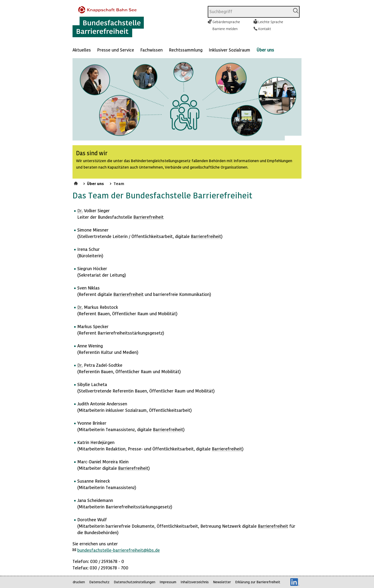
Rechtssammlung (186, 50)
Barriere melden (225, 29)
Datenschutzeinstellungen (135, 582)
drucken (79, 582)
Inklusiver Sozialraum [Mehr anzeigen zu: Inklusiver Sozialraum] (229, 50)
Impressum (168, 582)
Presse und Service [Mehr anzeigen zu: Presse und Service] (116, 50)
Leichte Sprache (271, 22)
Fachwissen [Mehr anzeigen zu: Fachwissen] (151, 50)
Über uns (265, 50)
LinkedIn (295, 582)
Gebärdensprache (226, 22)
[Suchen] (296, 11)
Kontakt (265, 29)
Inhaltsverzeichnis (195, 582)
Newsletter (222, 582)
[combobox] (249, 12)
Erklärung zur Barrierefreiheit (258, 582)
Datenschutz (99, 582)
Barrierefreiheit (148, 217)
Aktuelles (82, 50)
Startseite (76, 183)
